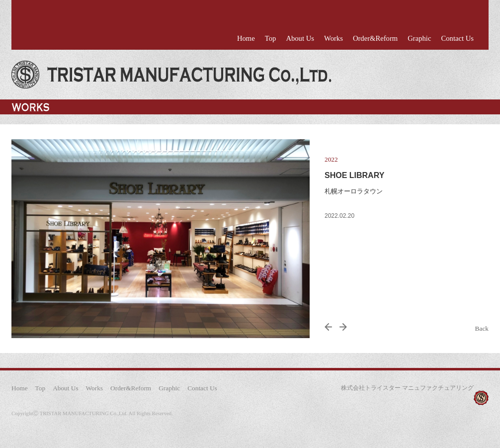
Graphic (419, 38)
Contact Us (457, 38)
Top (271, 38)
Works (333, 38)
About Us (300, 38)
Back (482, 328)
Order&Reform (375, 38)
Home (246, 38)
